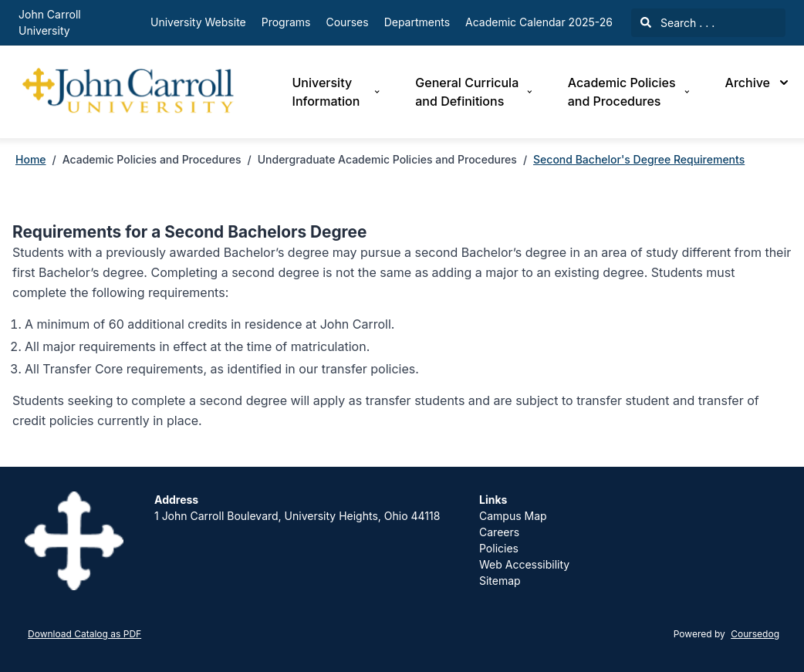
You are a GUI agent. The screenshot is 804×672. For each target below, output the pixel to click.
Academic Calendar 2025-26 (539, 22)
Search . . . (677, 23)
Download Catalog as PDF (84, 634)
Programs (286, 22)
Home (31, 159)
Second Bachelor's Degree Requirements (639, 159)
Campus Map (513, 516)
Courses (348, 22)
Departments (417, 22)
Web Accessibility (524, 564)
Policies (499, 548)
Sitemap (500, 581)
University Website (198, 22)
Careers (499, 532)
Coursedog (755, 634)
